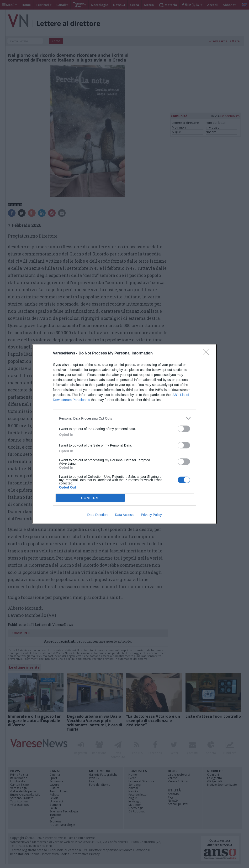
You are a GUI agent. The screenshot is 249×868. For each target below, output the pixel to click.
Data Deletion (98, 515)
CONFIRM (90, 498)
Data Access (124, 515)
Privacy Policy (151, 515)
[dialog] (125, 434)
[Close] (207, 353)
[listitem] (125, 418)
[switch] (184, 429)
